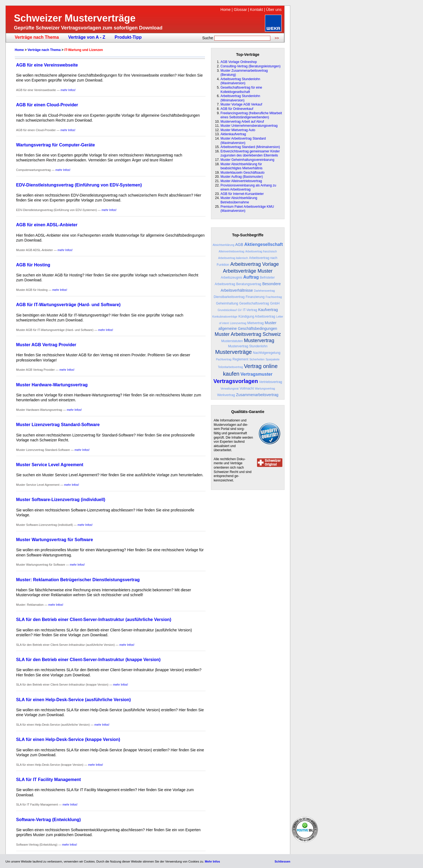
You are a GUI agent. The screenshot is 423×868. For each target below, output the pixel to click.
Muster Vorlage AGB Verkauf (241, 104)
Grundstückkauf (227, 310)
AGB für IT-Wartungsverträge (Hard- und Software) (68, 305)
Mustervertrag (259, 340)
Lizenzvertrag (238, 323)
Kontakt (256, 10)
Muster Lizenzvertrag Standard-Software (58, 425)
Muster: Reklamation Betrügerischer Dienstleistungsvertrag (78, 580)
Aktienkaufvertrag (233, 134)
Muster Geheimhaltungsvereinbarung (247, 160)
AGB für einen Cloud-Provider (47, 105)
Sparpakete (272, 359)
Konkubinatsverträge (225, 317)
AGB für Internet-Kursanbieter (242, 194)
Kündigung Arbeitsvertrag (257, 317)
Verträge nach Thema (37, 37)
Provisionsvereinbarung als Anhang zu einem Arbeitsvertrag (248, 188)
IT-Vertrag (250, 310)
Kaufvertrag (268, 310)
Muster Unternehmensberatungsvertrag (249, 126)
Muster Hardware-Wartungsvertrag (52, 385)
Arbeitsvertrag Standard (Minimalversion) (250, 147)
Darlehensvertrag (265, 291)
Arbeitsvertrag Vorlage (255, 264)
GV (240, 310)
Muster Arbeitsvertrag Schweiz (248, 334)
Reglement (240, 359)
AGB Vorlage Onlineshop (239, 62)
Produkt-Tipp (128, 37)
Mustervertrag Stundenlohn (248, 346)
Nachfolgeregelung (267, 353)
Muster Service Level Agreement (50, 465)
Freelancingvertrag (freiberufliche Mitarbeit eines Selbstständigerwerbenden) (251, 115)
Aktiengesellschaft (263, 244)
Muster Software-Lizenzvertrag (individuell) (61, 500)
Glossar (240, 10)
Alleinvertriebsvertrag (231, 251)
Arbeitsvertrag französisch (261, 251)
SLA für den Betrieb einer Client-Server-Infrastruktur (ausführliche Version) (94, 620)
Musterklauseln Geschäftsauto (242, 173)
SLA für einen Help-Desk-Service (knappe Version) (68, 739)
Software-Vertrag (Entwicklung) (48, 820)
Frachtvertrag (274, 297)
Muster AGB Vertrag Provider (46, 345)
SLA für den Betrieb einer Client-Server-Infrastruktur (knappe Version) (88, 660)
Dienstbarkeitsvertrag (229, 297)
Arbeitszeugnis (232, 278)
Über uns (274, 10)
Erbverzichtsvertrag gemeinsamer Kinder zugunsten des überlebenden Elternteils (250, 153)
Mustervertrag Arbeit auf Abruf (242, 122)
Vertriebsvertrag (271, 382)
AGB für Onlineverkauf (237, 109)
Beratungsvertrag (249, 284)
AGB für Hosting (33, 265)
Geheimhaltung (227, 303)
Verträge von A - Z (87, 37)
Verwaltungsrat (229, 389)
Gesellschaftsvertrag (254, 303)
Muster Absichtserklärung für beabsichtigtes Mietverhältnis (241, 166)
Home (226, 10)
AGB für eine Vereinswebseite (47, 65)
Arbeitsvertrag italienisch (233, 258)
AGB (239, 245)
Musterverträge (233, 352)
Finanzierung (255, 297)
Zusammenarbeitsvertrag (257, 395)
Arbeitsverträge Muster (248, 271)
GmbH (275, 303)
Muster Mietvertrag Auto (238, 130)
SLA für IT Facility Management (49, 780)
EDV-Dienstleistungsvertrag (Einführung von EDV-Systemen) (79, 185)
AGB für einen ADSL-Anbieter (47, 225)
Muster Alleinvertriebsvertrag (241, 181)
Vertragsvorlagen (236, 381)
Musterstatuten (232, 341)
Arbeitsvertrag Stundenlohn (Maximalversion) (240, 81)
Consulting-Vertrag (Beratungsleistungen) (250, 66)
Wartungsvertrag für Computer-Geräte (55, 145)
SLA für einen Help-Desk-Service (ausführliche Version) (73, 700)
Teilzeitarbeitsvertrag (230, 367)
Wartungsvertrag (265, 389)
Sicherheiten (257, 359)
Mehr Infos (212, 861)
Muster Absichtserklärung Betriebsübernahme (239, 200)
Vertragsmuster (256, 374)
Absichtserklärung (223, 245)
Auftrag (251, 277)
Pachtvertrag (224, 359)
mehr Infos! (68, 90)
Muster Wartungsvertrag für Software (55, 540)
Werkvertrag (226, 395)
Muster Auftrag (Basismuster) (242, 177)
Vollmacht (247, 388)
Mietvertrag (255, 323)
